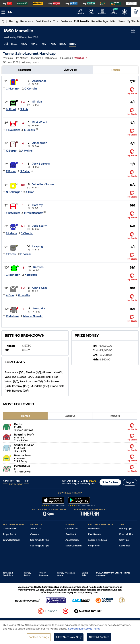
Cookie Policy (85, 591)
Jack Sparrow (41, 164)
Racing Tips (126, 529)
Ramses (38, 267)
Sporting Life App (40, 546)
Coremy (37, 205)
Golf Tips (124, 540)
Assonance (39, 81)
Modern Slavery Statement (45, 557)
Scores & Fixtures (97, 540)
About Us (35, 529)
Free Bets (93, 557)
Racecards (94, 529)
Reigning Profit (24, 435)
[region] (70, 632)
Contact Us (72, 529)
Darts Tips (125, 546)
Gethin (19, 424)
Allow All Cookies (99, 637)
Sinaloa (37, 102)
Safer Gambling (74, 546)
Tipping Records (128, 557)
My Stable (93, 551)
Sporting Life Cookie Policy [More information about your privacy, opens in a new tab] (84, 629)
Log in (130, 482)
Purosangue (22, 466)
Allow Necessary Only (69, 637)
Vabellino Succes (43, 184)
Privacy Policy (28, 591)
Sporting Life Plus (40, 540)
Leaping (38, 246)
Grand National (11, 540)
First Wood (39, 122)
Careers (34, 534)
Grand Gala (39, 288)
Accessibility (72, 540)
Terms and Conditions (8, 591)
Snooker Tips (126, 551)
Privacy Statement (44, 591)
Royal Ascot (9, 534)
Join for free (110, 482)
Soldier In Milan (24, 445)
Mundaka (39, 308)
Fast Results (95, 534)
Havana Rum (22, 455)
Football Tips (126, 534)
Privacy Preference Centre (66, 591)
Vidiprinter (94, 546)
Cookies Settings (39, 637)
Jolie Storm (40, 226)
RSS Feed (35, 563)
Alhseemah (40, 143)
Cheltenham (10, 529)
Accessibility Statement (43, 551)
